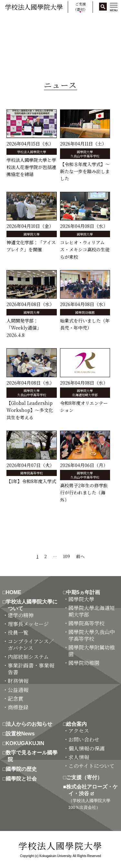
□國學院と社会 (22, 779)
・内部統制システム (28, 657)
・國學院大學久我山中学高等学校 (92, 636)
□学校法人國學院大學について (33, 605)
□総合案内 (78, 724)
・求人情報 (79, 757)
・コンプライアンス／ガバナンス (31, 645)
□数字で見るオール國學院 (33, 756)
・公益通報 (18, 690)
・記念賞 (15, 699)
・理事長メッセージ (28, 624)
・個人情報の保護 (86, 749)
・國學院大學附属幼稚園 (92, 651)
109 (66, 556)
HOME (10, 23)
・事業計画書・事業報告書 (31, 669)
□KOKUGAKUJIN (26, 743)
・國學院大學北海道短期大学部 (92, 611)
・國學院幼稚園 (84, 663)
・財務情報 (18, 681)
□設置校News (21, 734)
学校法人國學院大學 (34, 7)
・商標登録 (18, 708)
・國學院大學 (81, 599)
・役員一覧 (18, 633)
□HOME (15, 592)
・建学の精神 (21, 616)
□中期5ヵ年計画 (84, 592)
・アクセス (79, 731)
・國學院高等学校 (86, 624)
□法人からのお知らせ (30, 724)
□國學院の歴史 (22, 769)
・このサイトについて (91, 766)
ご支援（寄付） (80, 7)
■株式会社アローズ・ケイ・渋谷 (93, 797)
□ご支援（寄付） (86, 777)
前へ (80, 556)
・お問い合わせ (84, 740)
